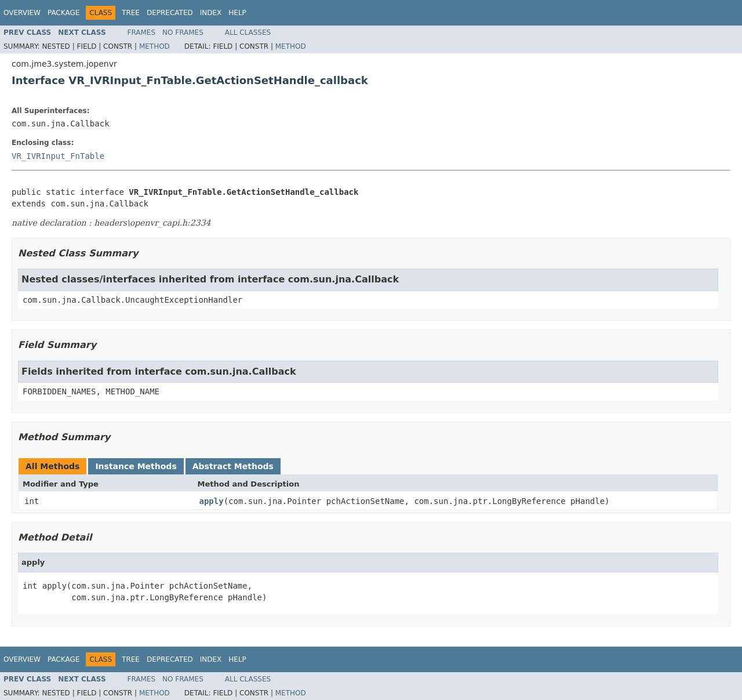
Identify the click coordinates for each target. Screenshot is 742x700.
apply (212, 501)
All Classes (248, 32)
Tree (131, 13)
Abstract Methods (233, 466)
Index (211, 13)
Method (154, 46)
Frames (142, 32)
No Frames (183, 32)
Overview (22, 13)
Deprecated (170, 13)
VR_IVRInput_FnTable (58, 156)
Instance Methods (136, 466)
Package (63, 13)
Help (237, 13)
